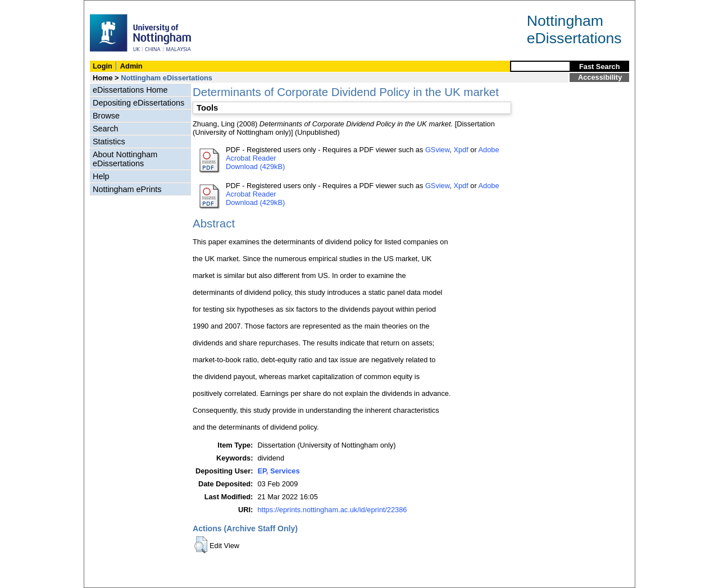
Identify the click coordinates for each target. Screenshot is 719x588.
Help (101, 176)
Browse (106, 116)
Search (106, 129)
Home (103, 78)
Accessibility (600, 77)
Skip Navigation (109, 6)
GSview (437, 150)
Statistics (109, 142)
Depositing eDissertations (138, 103)
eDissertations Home (130, 90)
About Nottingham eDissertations (125, 159)
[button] (201, 545)
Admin (131, 66)
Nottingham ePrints (127, 189)
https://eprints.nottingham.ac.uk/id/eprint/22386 (332, 510)
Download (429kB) (255, 167)
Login (103, 66)
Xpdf (461, 150)
